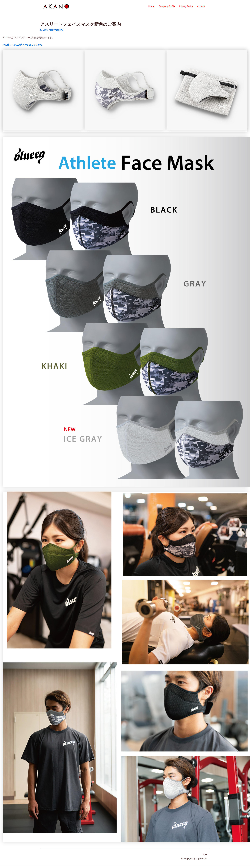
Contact (201, 6)
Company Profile (167, 6)
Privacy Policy (186, 6)
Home (152, 6)
